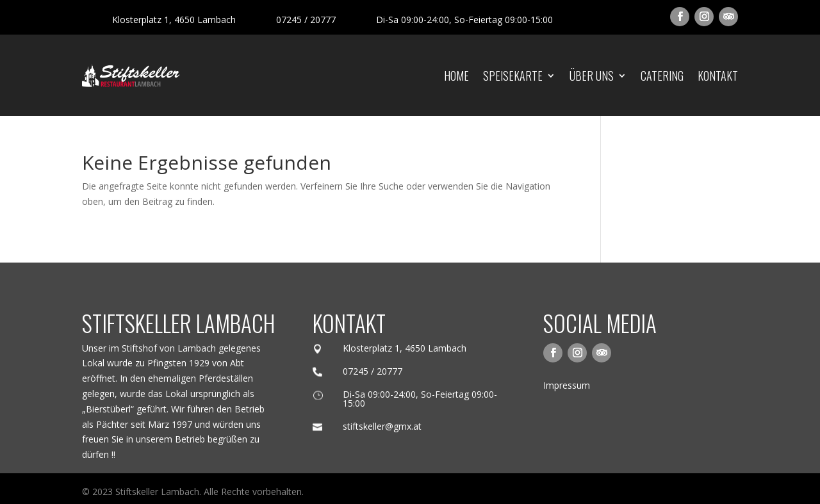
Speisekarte (513, 76)
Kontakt (718, 76)
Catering (662, 76)
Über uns (592, 76)
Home (456, 76)
